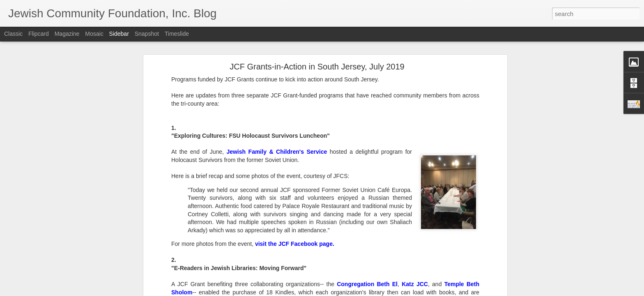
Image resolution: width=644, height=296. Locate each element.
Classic (13, 34)
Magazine (67, 34)
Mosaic (94, 34)
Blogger (348, 291)
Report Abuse (372, 291)
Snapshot (147, 34)
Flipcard (39, 34)
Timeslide (177, 34)
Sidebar (119, 34)
